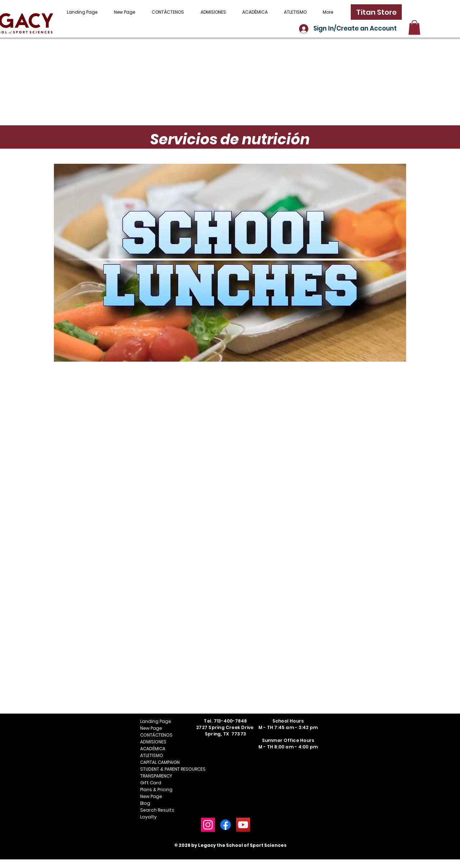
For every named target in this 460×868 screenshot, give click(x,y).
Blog (145, 803)
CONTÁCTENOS (156, 735)
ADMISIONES (153, 742)
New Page (151, 728)
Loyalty (148, 817)
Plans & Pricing (156, 790)
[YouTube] (243, 825)
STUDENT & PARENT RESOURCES (165, 769)
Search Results (157, 810)
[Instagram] (208, 825)
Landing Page (156, 721)
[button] (414, 27)
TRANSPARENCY (156, 776)
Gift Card (151, 783)
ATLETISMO (152, 755)
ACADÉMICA (153, 749)
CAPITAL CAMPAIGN (160, 762)
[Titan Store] (376, 12)
